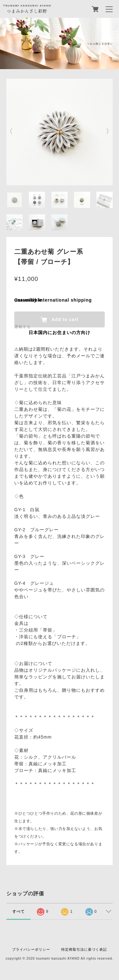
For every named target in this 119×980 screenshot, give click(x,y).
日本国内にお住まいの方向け (60, 333)
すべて (19, 912)
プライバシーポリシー (31, 949)
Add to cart (60, 320)
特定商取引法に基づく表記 (84, 949)
